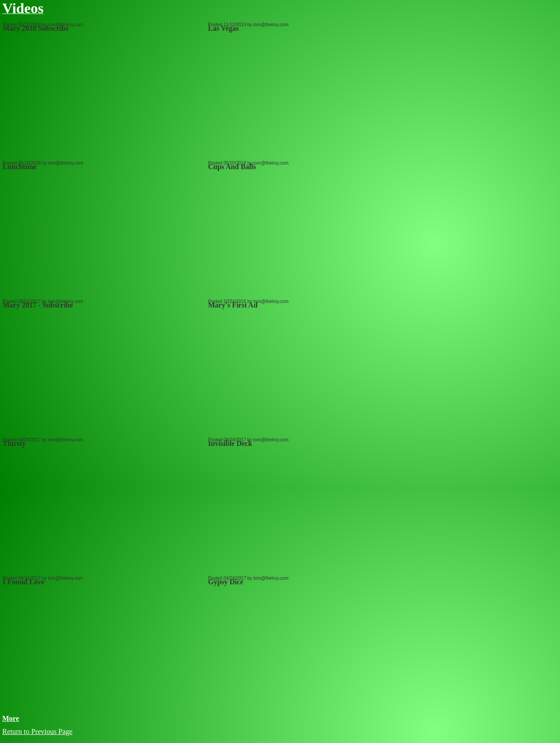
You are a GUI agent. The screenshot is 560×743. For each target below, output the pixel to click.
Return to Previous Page (37, 731)
